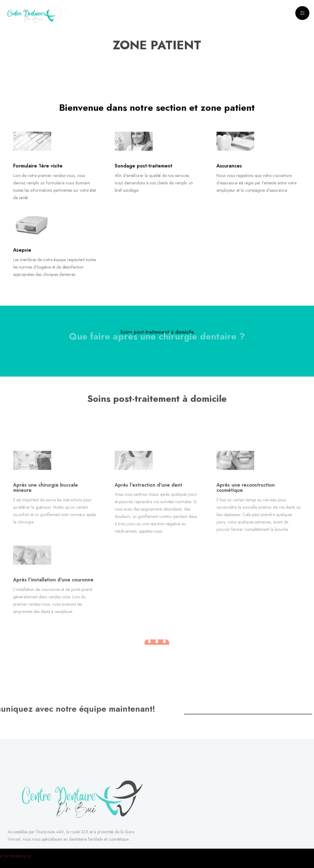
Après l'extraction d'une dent (148, 518)
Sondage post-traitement (144, 174)
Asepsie (22, 258)
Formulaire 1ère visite (38, 174)
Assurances (229, 174)
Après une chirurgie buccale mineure (46, 520)
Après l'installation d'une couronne (53, 608)
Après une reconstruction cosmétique (246, 520)
